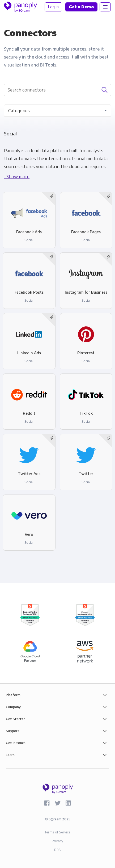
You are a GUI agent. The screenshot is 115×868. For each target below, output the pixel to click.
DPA (57, 850)
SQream (55, 819)
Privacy (57, 841)
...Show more (17, 177)
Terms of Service (57, 832)
